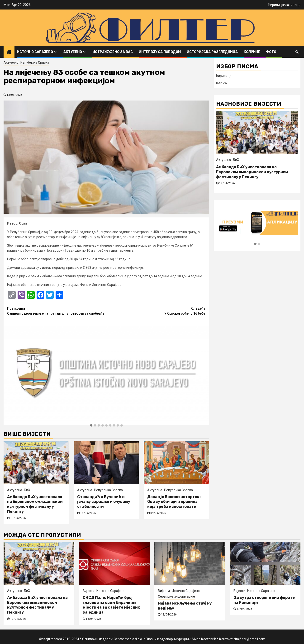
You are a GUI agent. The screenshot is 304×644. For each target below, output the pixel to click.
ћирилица (276, 5)
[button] (91, 426)
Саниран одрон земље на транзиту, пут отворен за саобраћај (57, 311)
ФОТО (271, 52)
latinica (221, 83)
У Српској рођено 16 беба (156, 311)
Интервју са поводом (160, 52)
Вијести (89, 591)
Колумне (252, 52)
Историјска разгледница (212, 52)
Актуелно (73, 52)
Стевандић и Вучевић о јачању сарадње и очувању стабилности (104, 502)
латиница (293, 5)
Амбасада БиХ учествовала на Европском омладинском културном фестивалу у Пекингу (35, 504)
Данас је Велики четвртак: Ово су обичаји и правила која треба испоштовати (174, 502)
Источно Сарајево (35, 52)
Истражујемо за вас (113, 52)
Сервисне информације (176, 596)
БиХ (27, 490)
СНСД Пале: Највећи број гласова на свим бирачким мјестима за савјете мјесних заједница (111, 605)
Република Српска (35, 62)
